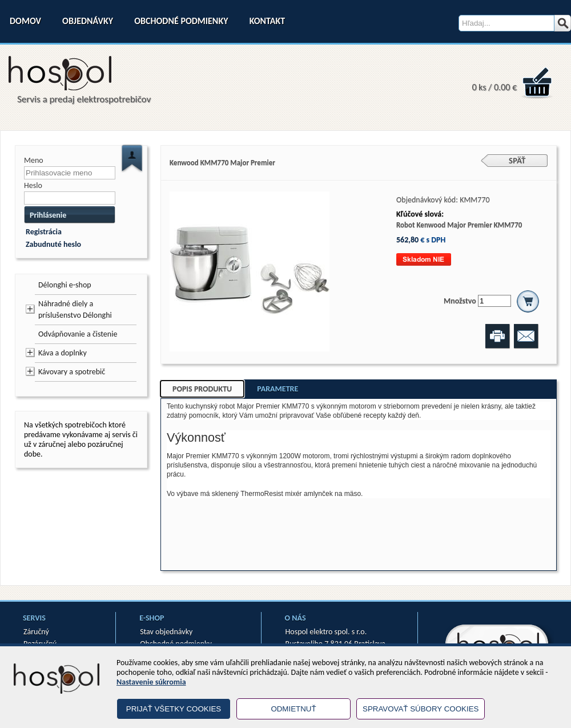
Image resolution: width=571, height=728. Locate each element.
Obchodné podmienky (181, 21)
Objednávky (88, 21)
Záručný (36, 632)
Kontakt (267, 21)
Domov (25, 21)
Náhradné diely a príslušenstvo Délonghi (75, 309)
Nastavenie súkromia (151, 682)
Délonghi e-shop (65, 285)
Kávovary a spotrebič (72, 372)
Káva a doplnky (63, 353)
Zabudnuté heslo (53, 244)
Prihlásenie (48, 215)
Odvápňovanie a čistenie (78, 334)
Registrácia (44, 232)
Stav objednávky (166, 632)
